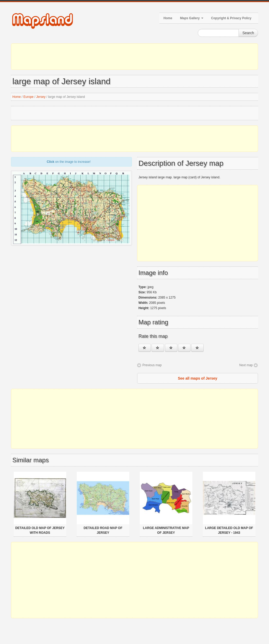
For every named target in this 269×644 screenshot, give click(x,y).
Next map (246, 365)
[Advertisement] (134, 57)
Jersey (41, 97)
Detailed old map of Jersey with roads (40, 530)
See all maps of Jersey (198, 378)
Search (248, 33)
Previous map (152, 365)
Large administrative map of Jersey (166, 530)
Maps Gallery (192, 18)
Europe (29, 97)
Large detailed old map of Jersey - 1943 (229, 530)
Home (168, 18)
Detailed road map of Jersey (103, 530)
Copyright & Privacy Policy (231, 18)
